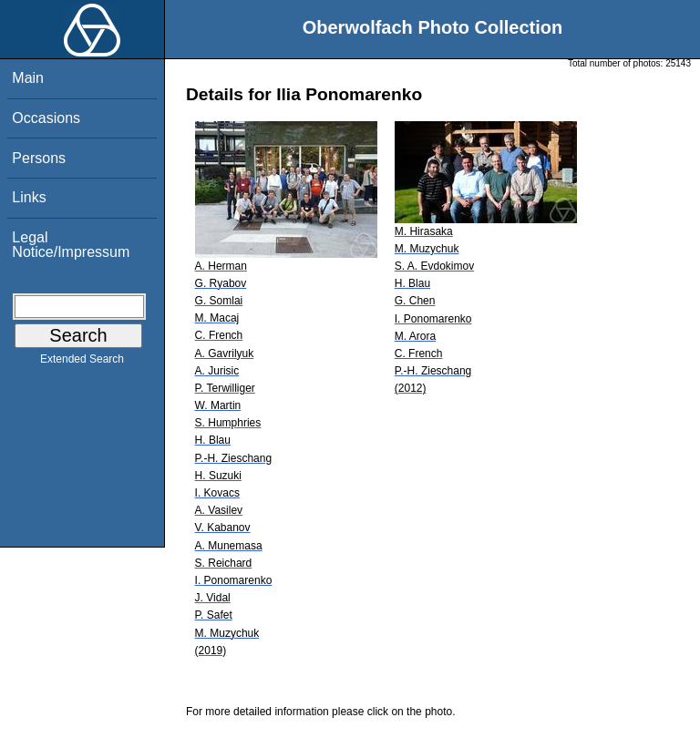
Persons (39, 158)
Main (28, 78)
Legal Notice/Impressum (71, 245)
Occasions (46, 118)
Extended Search (82, 363)
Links (29, 197)
